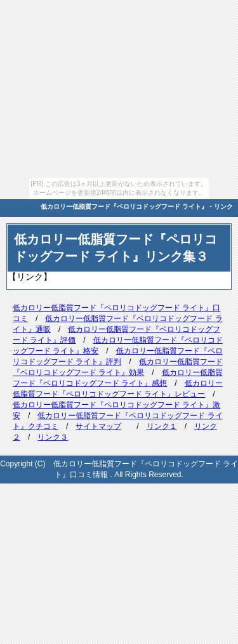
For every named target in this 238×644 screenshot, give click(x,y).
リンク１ (162, 426)
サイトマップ (98, 426)
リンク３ (53, 437)
